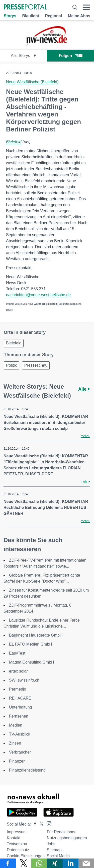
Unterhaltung (21, 707)
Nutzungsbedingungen (67, 838)
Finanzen (17, 761)
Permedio (18, 689)
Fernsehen (19, 716)
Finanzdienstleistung (27, 770)
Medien (16, 725)
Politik (11, 365)
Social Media (58, 856)
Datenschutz (18, 850)
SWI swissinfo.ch (24, 680)
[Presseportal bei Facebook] (34, 824)
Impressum (17, 832)
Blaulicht (31, 16)
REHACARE (20, 698)
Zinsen (15, 743)
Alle (84, 389)
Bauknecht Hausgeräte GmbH (36, 635)
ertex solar (18, 671)
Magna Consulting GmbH (32, 662)
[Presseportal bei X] (40, 824)
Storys (10, 16)
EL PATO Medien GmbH (31, 644)
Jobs (51, 844)
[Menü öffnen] (86, 7)
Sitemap (54, 850)
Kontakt (14, 838)
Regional (54, 16)
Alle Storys (23, 56)
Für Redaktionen (62, 832)
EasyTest (17, 653)
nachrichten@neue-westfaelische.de (38, 295)
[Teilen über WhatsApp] (39, 863)
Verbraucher (20, 752)
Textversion (17, 844)
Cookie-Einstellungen (26, 856)
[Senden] (86, 863)
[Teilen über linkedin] (71, 863)
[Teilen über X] (24, 863)
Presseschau (36, 365)
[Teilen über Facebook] (8, 863)
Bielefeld (14, 142)
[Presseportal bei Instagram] (48, 823)
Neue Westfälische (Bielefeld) (32, 82)
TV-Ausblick (20, 734)
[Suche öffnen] (75, 7)
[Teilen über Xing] (55, 863)
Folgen (71, 56)
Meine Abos (79, 16)
